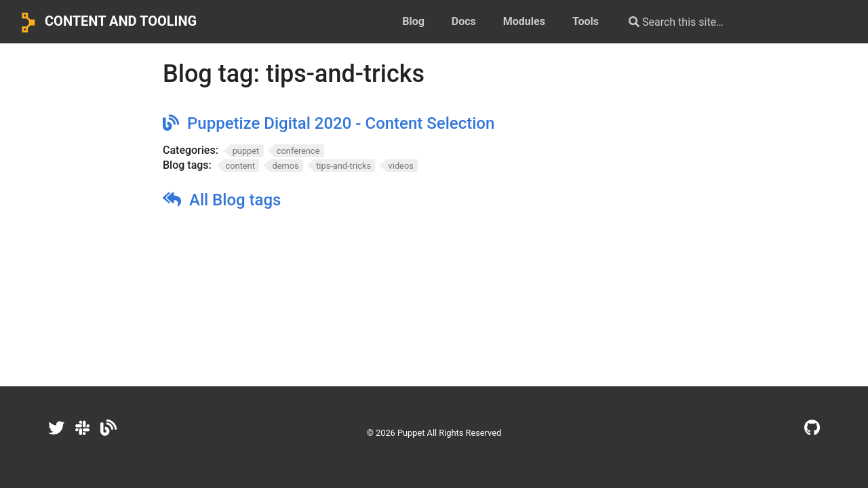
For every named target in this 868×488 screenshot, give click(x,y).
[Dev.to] (108, 428)
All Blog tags (235, 200)
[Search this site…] (727, 22)
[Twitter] (56, 428)
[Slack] (82, 428)
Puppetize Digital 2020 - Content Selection (341, 123)
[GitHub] (812, 428)
